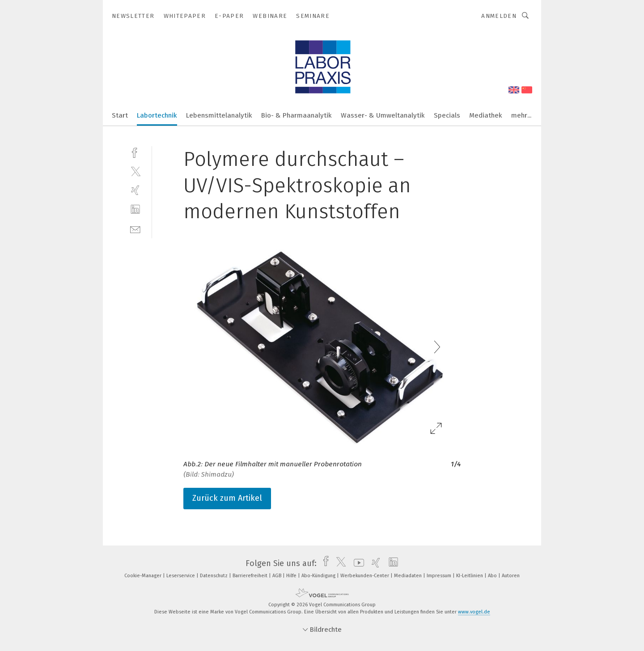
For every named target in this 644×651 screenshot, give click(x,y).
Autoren (511, 576)
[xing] (135, 190)
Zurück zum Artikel (227, 498)
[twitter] (135, 171)
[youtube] (357, 563)
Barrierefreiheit (251, 576)
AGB (278, 576)
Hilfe (292, 576)
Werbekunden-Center (365, 576)
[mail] (135, 229)
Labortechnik (157, 115)
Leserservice (181, 576)
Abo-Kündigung (319, 576)
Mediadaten (409, 576)
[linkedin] (135, 209)
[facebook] (135, 152)
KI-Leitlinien (470, 576)
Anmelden (499, 16)
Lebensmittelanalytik (219, 115)
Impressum (440, 576)
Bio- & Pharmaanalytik (297, 115)
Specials (447, 115)
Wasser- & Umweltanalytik (383, 115)
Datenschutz (214, 576)
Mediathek (486, 115)
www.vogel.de (474, 612)
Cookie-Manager (144, 576)
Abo (493, 576)
